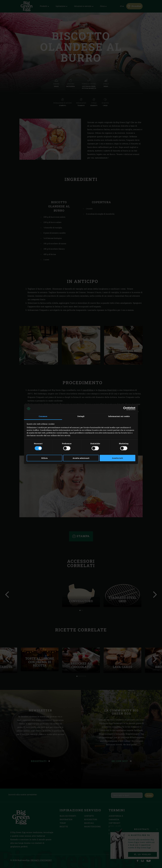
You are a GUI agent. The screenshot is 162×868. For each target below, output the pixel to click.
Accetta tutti (117, 458)
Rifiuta (45, 458)
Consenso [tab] (43, 416)
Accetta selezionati (81, 458)
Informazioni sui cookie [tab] (119, 416)
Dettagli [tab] (81, 416)
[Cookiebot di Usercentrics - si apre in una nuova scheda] (124, 408)
